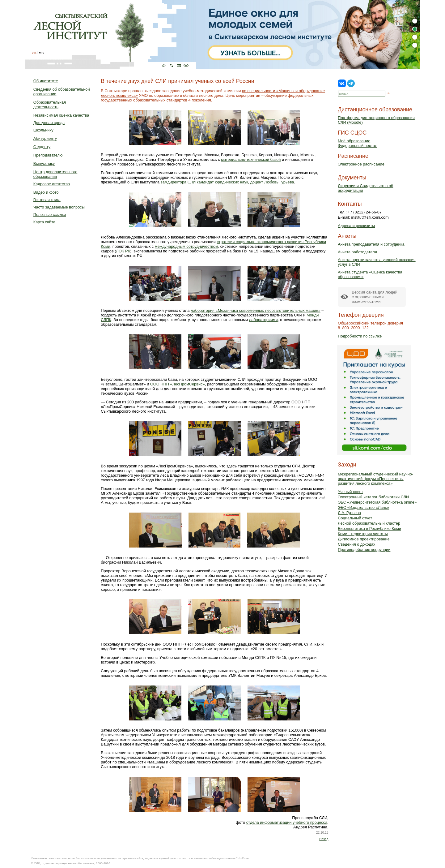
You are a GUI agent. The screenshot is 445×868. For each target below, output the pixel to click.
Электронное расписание (361, 164)
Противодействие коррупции (364, 550)
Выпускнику (44, 163)
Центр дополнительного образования (55, 174)
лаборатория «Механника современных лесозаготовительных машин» (256, 310)
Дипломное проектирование (364, 539)
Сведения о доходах (356, 544)
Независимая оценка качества (61, 115)
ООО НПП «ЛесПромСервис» (178, 384)
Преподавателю (48, 155)
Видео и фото (46, 192)
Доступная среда (49, 123)
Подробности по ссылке (360, 336)
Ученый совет (350, 492)
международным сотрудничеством (186, 246)
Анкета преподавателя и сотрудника (371, 244)
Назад (324, 839)
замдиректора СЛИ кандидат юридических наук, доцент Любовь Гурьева (227, 182)
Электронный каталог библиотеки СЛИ (373, 497)
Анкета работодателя (357, 252)
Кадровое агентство (52, 184)
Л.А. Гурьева (349, 513)
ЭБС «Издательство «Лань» (363, 507)
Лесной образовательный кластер (369, 523)
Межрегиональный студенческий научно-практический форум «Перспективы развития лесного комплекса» (375, 479)
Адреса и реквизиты (356, 226)
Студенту (42, 147)
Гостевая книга (47, 200)
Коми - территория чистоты (363, 534)
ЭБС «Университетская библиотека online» (377, 502)
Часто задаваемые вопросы (59, 207)
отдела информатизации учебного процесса (287, 822)
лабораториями (263, 320)
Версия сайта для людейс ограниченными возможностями (375, 297)
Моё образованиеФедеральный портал (358, 143)
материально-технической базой (251, 159)
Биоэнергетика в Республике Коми (369, 529)
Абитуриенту (45, 138)
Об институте (46, 81)
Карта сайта (44, 222)
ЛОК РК (123, 251)
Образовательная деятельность (50, 105)
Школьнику (43, 130)
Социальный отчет (355, 518)
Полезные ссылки (50, 215)
